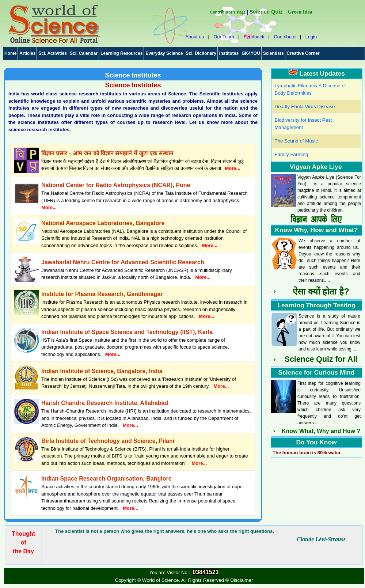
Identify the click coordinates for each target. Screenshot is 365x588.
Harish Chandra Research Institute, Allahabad (105, 403)
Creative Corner (303, 53)
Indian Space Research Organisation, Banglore (107, 479)
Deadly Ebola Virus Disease (305, 107)
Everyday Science (164, 53)
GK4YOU (251, 53)
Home (10, 53)
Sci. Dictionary (201, 53)
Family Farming (292, 154)
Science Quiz (266, 12)
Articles (27, 53)
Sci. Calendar (84, 53)
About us (195, 37)
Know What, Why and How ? (321, 431)
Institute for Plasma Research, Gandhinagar (102, 294)
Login (311, 37)
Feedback (254, 37)
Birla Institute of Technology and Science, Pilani (108, 441)
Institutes (229, 53)
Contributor (285, 37)
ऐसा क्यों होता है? (321, 291)
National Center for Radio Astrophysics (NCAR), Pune (116, 185)
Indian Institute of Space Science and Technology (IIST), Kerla (127, 332)
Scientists (273, 53)
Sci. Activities (53, 53)
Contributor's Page (228, 12)
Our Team (224, 37)
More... (233, 168)
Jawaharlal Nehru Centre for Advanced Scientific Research (123, 262)
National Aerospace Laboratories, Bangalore (103, 223)
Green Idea (300, 12)
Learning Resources (121, 53)
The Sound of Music (296, 141)
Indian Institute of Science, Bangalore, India (102, 371)
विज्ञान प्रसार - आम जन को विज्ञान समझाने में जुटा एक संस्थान (107, 153)
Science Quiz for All (321, 359)
